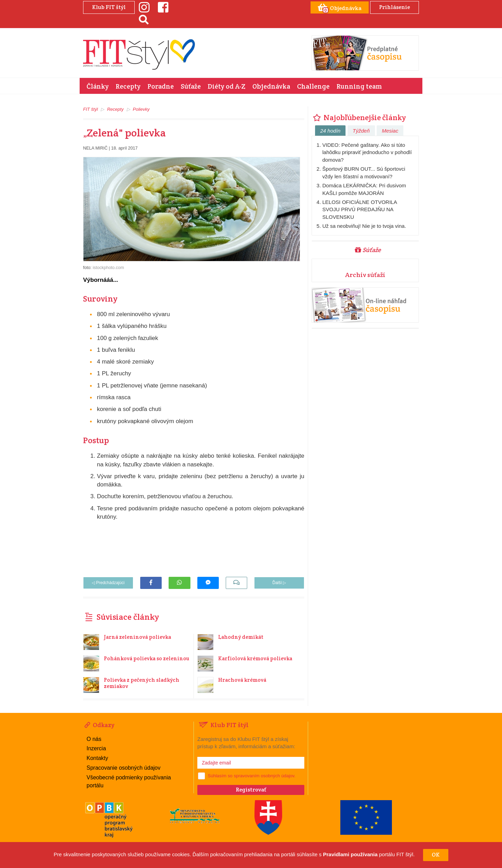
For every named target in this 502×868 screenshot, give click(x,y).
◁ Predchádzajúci (108, 583)
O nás (94, 739)
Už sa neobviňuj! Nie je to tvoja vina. (364, 226)
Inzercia (96, 748)
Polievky (141, 109)
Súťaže (191, 86)
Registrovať (251, 790)
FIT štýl (91, 109)
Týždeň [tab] (361, 131)
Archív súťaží (365, 275)
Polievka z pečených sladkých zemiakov (142, 683)
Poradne (161, 86)
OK (436, 855)
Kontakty (97, 758)
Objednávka (271, 86)
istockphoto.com (108, 268)
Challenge (313, 86)
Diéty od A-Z (227, 86)
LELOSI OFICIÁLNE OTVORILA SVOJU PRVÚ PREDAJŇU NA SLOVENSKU (360, 209)
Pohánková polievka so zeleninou (146, 658)
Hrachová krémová (242, 680)
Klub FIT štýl (109, 7)
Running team (359, 86)
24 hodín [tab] (330, 131)
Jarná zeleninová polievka (137, 637)
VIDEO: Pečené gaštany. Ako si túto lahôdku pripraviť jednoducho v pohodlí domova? (367, 152)
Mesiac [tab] (390, 131)
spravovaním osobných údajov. (265, 776)
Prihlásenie (395, 7)
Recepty (128, 86)
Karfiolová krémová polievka (255, 658)
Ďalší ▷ (279, 583)
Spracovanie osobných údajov (123, 768)
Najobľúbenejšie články (359, 117)
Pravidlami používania (350, 855)
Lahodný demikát (241, 637)
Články (98, 86)
